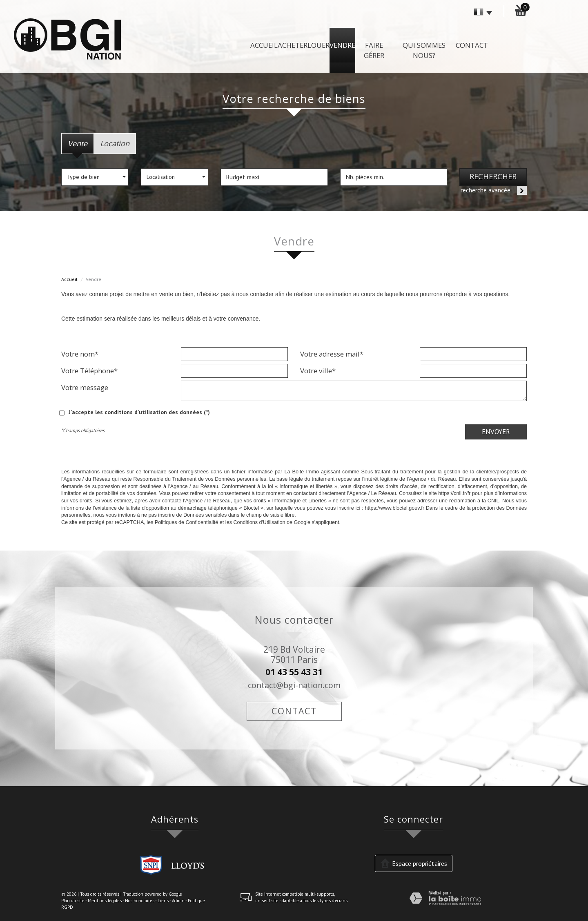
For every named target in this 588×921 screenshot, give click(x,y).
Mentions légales (105, 901)
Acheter (293, 45)
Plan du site (73, 901)
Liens (163, 901)
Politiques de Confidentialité (186, 522)
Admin (178, 901)
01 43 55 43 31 (294, 672)
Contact (472, 45)
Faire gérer (374, 50)
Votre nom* (80, 354)
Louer (318, 45)
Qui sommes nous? (424, 50)
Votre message (85, 387)
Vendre (342, 45)
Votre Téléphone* (89, 370)
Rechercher (493, 176)
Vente (78, 143)
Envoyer (496, 432)
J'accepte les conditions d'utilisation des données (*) (139, 412)
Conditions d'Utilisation (259, 522)
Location (115, 143)
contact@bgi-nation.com (294, 685)
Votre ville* (318, 370)
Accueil (264, 45)
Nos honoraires (140, 901)
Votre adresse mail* (332, 354)
